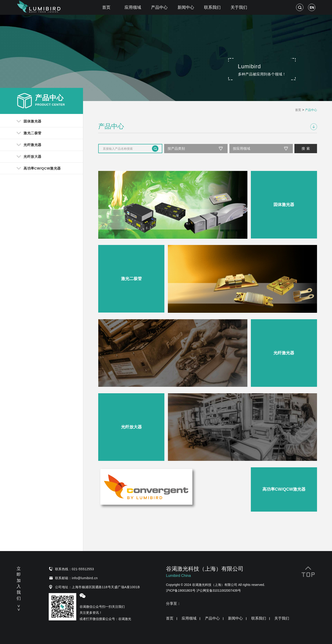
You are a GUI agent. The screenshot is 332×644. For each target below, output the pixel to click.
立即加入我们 (19, 588)
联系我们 (212, 7)
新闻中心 (186, 7)
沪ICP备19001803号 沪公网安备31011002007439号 (203, 590)
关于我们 (239, 7)
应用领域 (133, 7)
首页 (106, 7)
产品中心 (159, 7)
